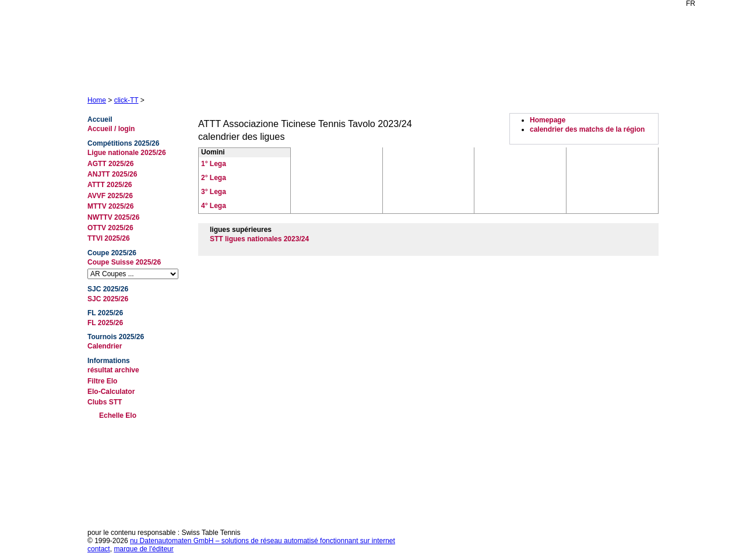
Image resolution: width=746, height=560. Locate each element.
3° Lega (214, 192)
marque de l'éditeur (143, 549)
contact (99, 549)
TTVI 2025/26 (109, 238)
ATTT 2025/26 (110, 185)
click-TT (126, 100)
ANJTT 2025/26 (112, 174)
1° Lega (214, 164)
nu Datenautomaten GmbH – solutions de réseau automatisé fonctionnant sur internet (263, 541)
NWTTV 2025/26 (113, 217)
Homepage (548, 120)
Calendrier (105, 346)
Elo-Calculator (111, 392)
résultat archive (113, 370)
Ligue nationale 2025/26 (127, 153)
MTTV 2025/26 (110, 206)
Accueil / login (111, 129)
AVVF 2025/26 (110, 196)
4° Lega (214, 206)
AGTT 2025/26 (110, 164)
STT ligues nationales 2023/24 (259, 239)
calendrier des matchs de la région (587, 129)
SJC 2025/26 (108, 299)
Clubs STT (105, 402)
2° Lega (214, 178)
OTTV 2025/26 (110, 228)
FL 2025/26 (105, 323)
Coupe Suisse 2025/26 (124, 262)
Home (97, 100)
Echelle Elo (118, 415)
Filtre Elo (102, 381)
